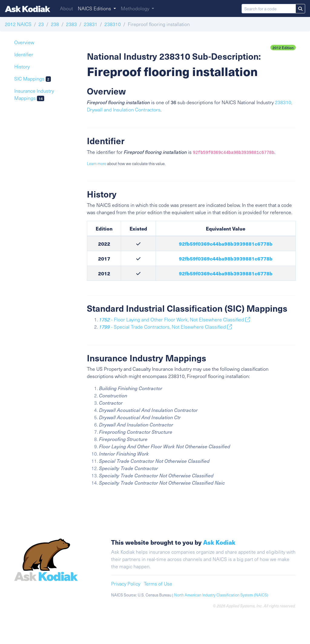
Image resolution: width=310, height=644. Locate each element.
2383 (71, 24)
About (66, 8)
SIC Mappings (33, 79)
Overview (24, 42)
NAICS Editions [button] (95, 8)
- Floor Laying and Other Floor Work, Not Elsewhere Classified (175, 319)
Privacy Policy (126, 584)
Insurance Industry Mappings (34, 94)
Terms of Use (158, 584)
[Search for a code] (269, 9)
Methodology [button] (136, 8)
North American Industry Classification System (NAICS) (221, 595)
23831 (91, 24)
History (22, 66)
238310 (113, 24)
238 (55, 24)
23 (41, 24)
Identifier (24, 54)
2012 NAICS (18, 24)
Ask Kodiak (219, 542)
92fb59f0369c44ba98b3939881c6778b (226, 244)
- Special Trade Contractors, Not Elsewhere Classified (165, 327)
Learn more (97, 164)
